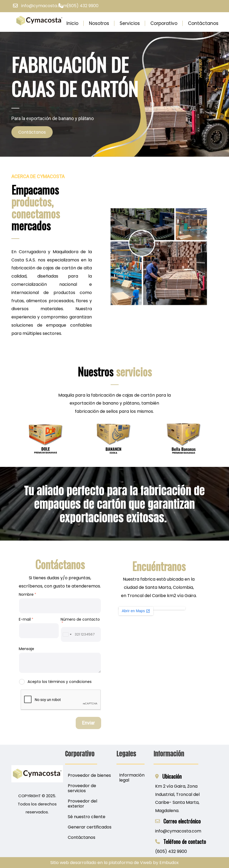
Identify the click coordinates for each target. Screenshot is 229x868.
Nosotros (99, 23)
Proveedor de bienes (89, 775)
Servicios (130, 23)
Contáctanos (203, 23)
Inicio (72, 23)
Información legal (132, 778)
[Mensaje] (60, 663)
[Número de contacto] (81, 634)
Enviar (88, 723)
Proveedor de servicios (82, 788)
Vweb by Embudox (159, 863)
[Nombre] (60, 606)
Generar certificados (90, 827)
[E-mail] (39, 631)
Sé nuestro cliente (87, 817)
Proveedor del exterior (82, 804)
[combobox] (67, 634)
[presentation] (61, 700)
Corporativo (164, 23)
